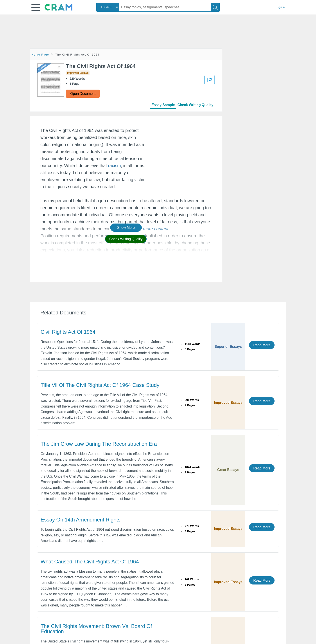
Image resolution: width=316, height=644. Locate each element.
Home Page (40, 55)
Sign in (281, 7)
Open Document (83, 94)
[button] (36, 7)
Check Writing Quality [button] (126, 239)
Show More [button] (126, 228)
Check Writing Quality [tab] (196, 105)
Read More (262, 345)
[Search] (215, 7)
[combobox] (108, 7)
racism (114, 166)
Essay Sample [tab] (163, 105)
